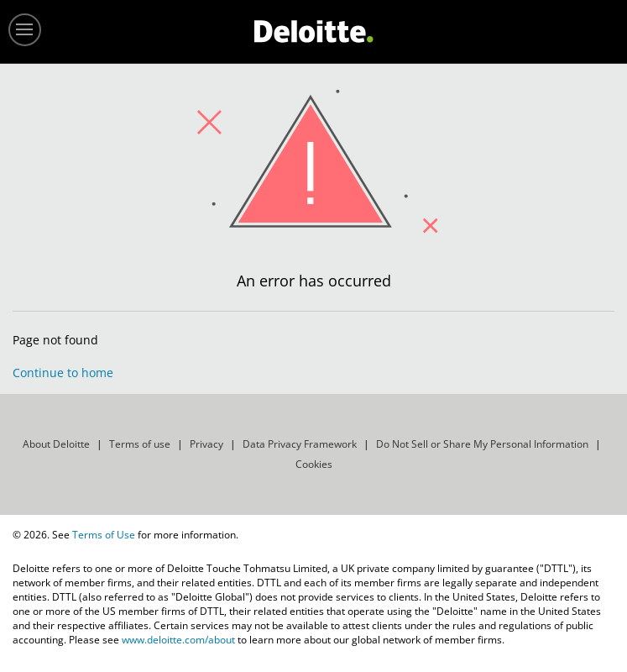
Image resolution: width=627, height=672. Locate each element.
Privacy (206, 444)
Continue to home (63, 373)
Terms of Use (104, 535)
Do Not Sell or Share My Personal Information (482, 444)
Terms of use (140, 444)
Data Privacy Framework (300, 444)
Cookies (314, 464)
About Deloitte (56, 444)
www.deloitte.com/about (178, 640)
